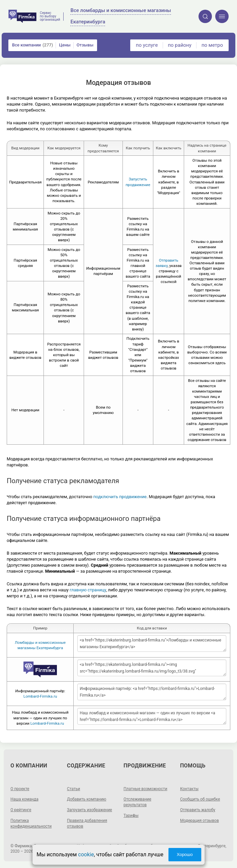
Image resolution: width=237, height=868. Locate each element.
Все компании (32, 45)
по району (179, 45)
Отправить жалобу (198, 810)
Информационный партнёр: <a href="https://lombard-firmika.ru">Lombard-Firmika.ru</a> (152, 692)
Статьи (73, 789)
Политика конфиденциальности (31, 823)
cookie (86, 854)
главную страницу (88, 590)
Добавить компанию (87, 799)
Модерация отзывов (200, 821)
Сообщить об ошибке (200, 799)
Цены (65, 45)
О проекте (20, 789)
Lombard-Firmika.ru (40, 696)
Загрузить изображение (90, 810)
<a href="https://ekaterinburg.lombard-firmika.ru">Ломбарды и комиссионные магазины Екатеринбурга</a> (152, 643)
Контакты (189, 789)
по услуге (147, 45)
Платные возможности (145, 789)
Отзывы (85, 45)
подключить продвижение (120, 497)
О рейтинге (21, 810)
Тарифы (131, 816)
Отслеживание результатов (137, 802)
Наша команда (24, 799)
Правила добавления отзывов (87, 823)
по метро (212, 45)
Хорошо (185, 854)
